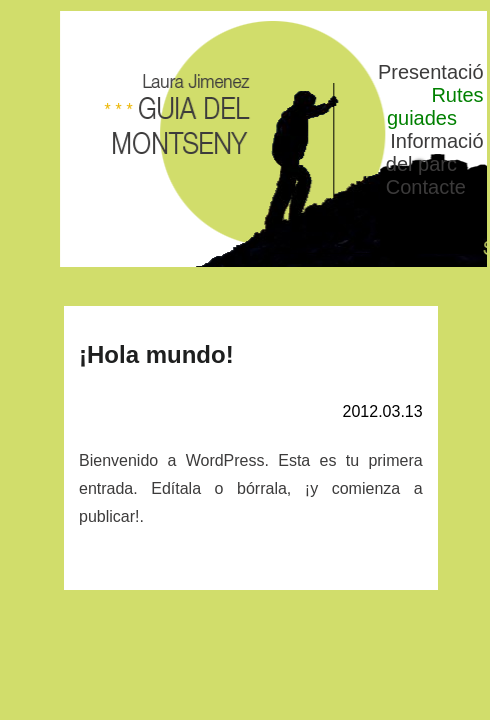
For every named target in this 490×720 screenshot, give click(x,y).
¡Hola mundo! (156, 354)
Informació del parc (435, 152)
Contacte (426, 187)
